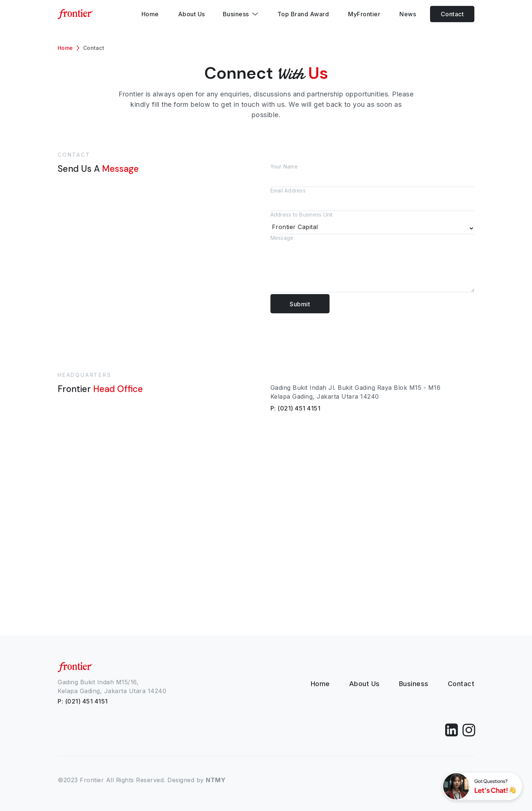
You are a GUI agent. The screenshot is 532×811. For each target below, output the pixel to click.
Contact (452, 14)
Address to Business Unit (372, 223)
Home (65, 48)
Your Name (372, 175)
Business (414, 684)
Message (372, 264)
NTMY (216, 780)
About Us (364, 684)
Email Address (372, 199)
